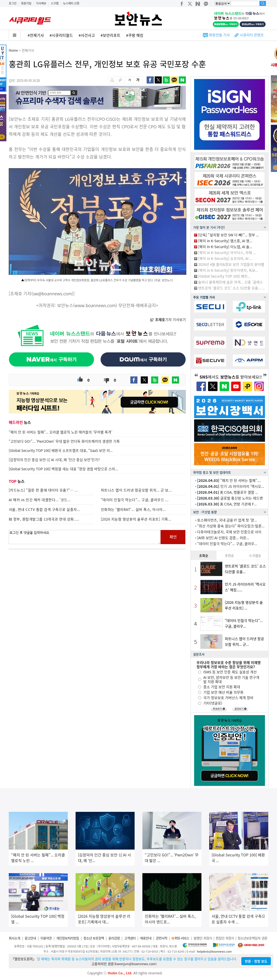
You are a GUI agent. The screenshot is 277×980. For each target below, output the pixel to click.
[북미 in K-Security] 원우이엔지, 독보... (228, 270)
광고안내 (30, 938)
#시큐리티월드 (61, 35)
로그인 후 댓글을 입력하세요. (85, 537)
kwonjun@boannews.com (135, 964)
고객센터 (130, 938)
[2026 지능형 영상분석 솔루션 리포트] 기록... (136, 519)
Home (13, 50)
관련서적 (162, 938)
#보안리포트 (111, 35)
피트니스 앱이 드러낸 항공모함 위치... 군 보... (136, 490)
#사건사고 (87, 35)
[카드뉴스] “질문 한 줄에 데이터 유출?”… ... (43, 490)
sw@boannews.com (52, 294)
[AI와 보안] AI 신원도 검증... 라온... (223, 538)
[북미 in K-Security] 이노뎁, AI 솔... (225, 247)
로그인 (13, 3)
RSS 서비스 (182, 938)
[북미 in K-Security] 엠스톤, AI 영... (225, 241)
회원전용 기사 (219, 35)
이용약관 (46, 938)
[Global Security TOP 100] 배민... (224, 276)
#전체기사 (36, 35)
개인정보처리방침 (68, 938)
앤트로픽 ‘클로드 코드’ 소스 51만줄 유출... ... (231, 288)
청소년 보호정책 (94, 938)
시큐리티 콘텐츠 (252, 35)
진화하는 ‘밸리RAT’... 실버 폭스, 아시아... (133, 509)
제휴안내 (146, 938)
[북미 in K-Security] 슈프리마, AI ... (225, 259)
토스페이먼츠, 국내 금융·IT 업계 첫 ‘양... (227, 520)
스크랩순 (255, 555)
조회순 (204, 555)
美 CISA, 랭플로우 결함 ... (228, 492)
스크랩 (55, 3)
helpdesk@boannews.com (214, 951)
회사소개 (14, 938)
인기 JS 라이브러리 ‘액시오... (231, 486)
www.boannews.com (95, 305)
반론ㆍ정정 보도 (256, 961)
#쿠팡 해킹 (135, 35)
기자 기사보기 (168, 320)
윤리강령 (114, 938)
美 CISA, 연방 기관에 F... (227, 504)
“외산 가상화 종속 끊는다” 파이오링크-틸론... (231, 526)
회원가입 (26, 3)
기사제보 (41, 3)
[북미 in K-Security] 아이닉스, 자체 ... (227, 253)
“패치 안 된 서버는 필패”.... (229, 480)
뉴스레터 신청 (71, 3)
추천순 (229, 555)
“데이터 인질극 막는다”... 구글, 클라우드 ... (135, 500)
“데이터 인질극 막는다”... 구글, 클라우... (227, 544)
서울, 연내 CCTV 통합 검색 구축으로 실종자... (45, 509)
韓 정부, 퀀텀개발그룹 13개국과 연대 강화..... (44, 519)
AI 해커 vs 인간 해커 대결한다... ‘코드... (40, 500)
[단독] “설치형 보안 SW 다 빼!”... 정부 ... (228, 235)
